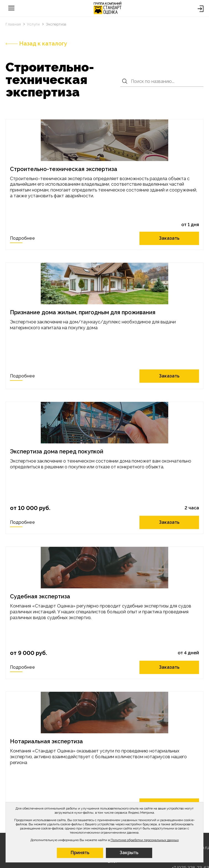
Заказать (170, 238)
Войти (201, 9)
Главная (14, 24)
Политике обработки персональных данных (145, 840)
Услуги (34, 24)
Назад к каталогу (36, 44)
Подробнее (22, 238)
